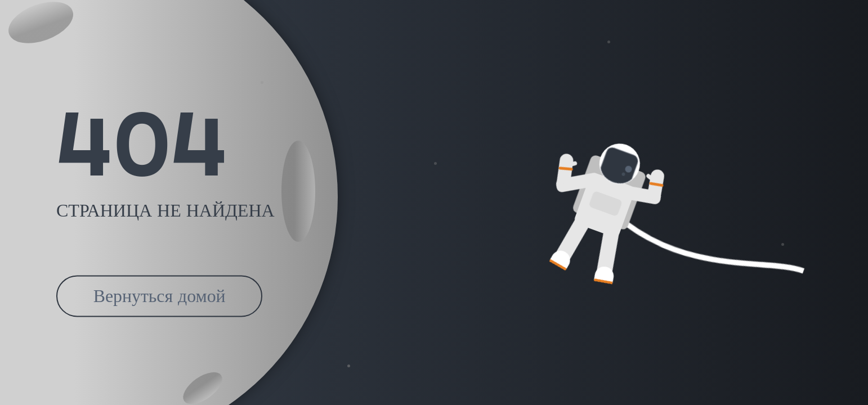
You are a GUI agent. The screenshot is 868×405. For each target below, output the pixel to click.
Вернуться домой (160, 296)
